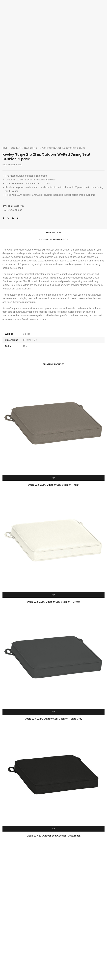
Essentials (16, 148)
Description (53, 232)
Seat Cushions (15, 210)
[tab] (53, 232)
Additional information (53, 239)
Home (5, 148)
